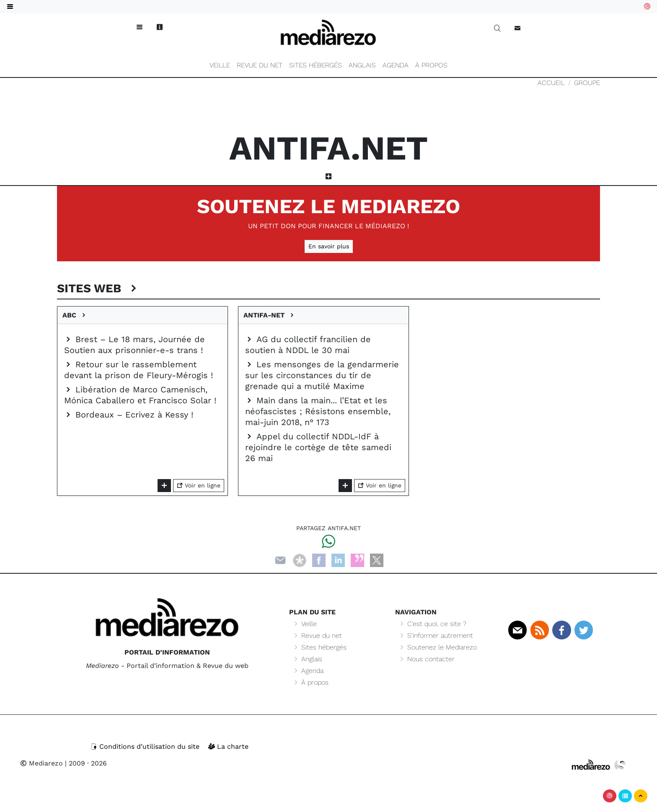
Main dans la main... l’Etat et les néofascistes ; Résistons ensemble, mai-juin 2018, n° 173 (318, 411)
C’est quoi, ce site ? (432, 624)
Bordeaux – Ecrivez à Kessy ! (129, 415)
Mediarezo (41, 763)
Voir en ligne (199, 485)
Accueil (551, 83)
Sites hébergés (316, 65)
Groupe (587, 83)
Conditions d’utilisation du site (146, 746)
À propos (431, 65)
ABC (75, 315)
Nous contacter (427, 659)
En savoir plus (329, 246)
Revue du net (260, 65)
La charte (228, 746)
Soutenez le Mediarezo (328, 206)
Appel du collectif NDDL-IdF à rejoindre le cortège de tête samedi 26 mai (318, 447)
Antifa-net (269, 315)
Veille (220, 65)
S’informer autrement (436, 635)
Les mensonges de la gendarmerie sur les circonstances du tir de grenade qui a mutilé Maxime (322, 375)
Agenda (396, 65)
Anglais (362, 65)
